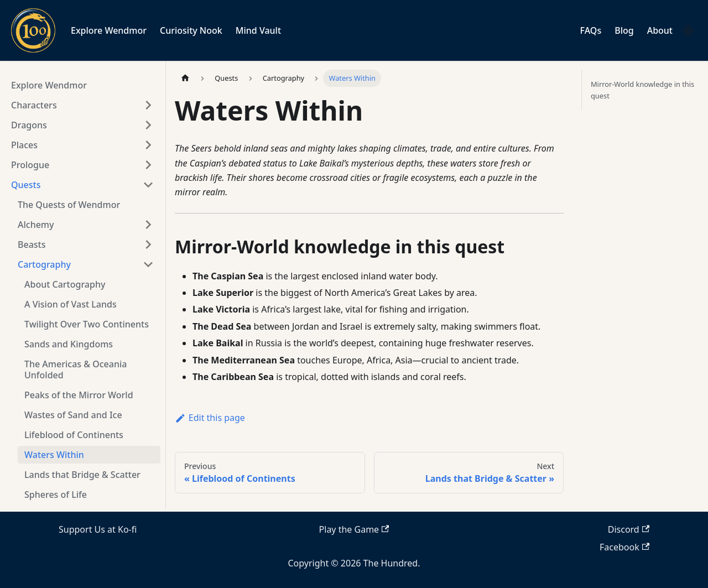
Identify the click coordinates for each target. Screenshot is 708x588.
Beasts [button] (32, 244)
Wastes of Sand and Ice (73, 415)
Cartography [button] (44, 264)
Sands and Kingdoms (69, 344)
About (660, 30)
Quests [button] (26, 185)
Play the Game (354, 529)
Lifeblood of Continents (74, 435)
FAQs (591, 30)
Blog (624, 30)
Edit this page (210, 418)
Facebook (624, 547)
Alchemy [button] (36, 225)
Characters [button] (34, 105)
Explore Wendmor (109, 30)
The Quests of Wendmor (69, 205)
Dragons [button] (29, 125)
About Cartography (65, 284)
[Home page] (185, 78)
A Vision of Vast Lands (71, 304)
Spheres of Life (56, 495)
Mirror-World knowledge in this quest (642, 90)
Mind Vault (258, 30)
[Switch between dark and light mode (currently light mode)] (688, 30)
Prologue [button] (30, 165)
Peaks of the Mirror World (79, 395)
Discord (629, 529)
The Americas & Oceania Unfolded (76, 370)
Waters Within (54, 455)
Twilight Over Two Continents (87, 324)
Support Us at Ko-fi (98, 529)
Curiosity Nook (191, 30)
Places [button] (24, 145)
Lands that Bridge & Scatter (82, 475)
